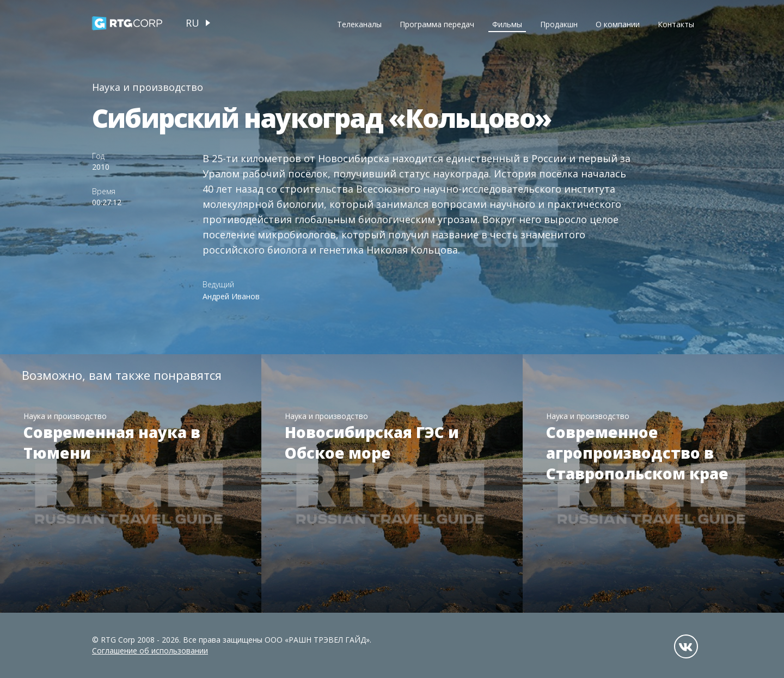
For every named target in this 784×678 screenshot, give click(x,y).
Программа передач (437, 24)
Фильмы (507, 24)
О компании (618, 24)
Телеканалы (359, 24)
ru (192, 23)
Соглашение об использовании (150, 651)
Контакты (676, 24)
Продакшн (559, 24)
